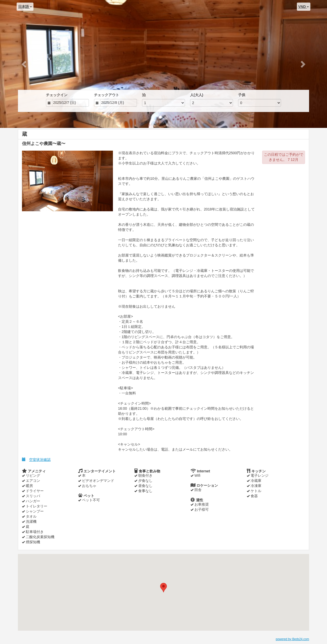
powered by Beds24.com (292, 639)
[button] (25, 64)
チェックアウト (107, 95)
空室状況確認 (36, 459)
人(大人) (197, 95)
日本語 (25, 7)
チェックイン (57, 95)
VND (304, 7)
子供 (242, 95)
